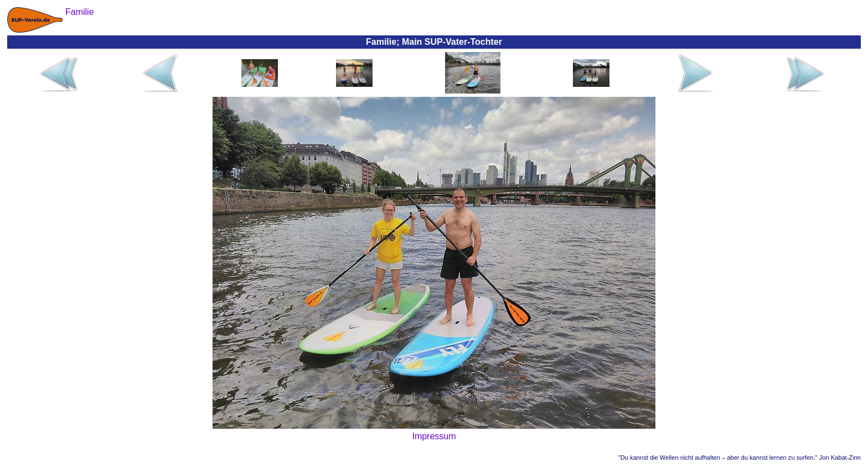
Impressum (434, 436)
